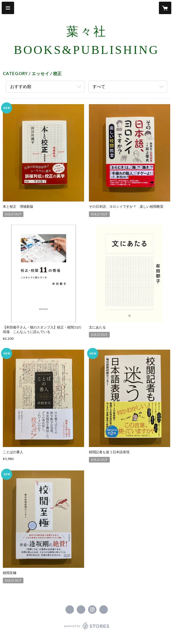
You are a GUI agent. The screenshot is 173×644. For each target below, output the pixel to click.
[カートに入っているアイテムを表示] (165, 8)
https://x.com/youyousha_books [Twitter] (81, 610)
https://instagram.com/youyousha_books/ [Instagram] (92, 610)
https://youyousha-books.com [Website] (104, 610)
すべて (99, 86)
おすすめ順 (21, 86)
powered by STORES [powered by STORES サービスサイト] (86, 629)
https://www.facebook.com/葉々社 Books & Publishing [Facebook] (70, 610)
